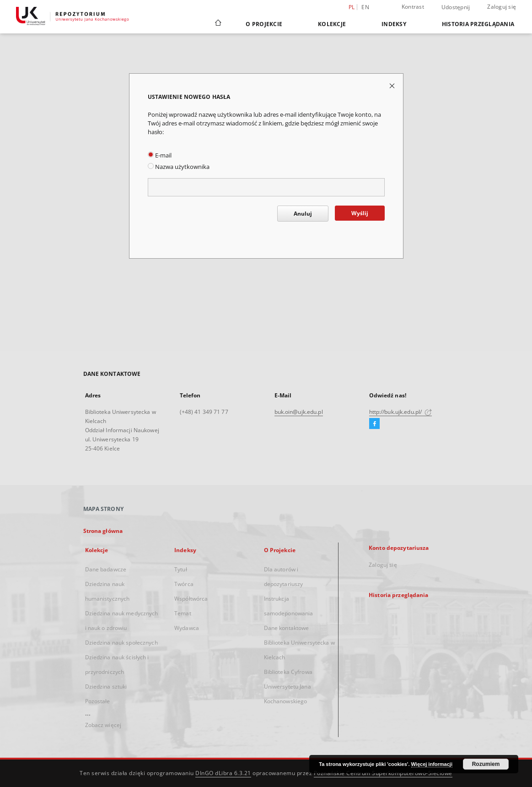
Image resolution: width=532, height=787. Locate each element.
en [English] (365, 7)
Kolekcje (332, 24)
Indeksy (394, 24)
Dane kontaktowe (287, 628)
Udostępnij (456, 7)
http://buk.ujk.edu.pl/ (401, 412)
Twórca (184, 584)
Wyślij (360, 213)
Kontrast (413, 7)
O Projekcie (264, 24)
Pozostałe (98, 701)
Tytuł (181, 569)
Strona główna (103, 531)
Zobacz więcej (103, 725)
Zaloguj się (502, 7)
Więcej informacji (432, 764)
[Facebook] (374, 424)
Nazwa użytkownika (179, 167)
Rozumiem (486, 764)
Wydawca (187, 628)
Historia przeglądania (478, 24)
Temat (183, 613)
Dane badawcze (106, 569)
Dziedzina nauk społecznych (121, 643)
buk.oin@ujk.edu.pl (299, 412)
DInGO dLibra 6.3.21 (223, 773)
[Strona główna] (218, 24)
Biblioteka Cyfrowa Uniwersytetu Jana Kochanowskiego (288, 687)
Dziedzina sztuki (106, 687)
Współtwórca (191, 599)
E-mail (160, 155)
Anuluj (303, 214)
